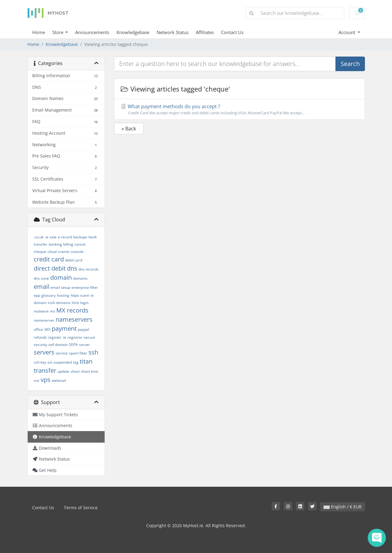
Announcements (92, 32)
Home (39, 32)
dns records (88, 269)
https (75, 295)
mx (52, 311)
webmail (59, 380)
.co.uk (39, 237)
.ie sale (51, 237)
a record (65, 237)
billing (68, 244)
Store (58, 32)
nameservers (74, 319)
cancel (80, 244)
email (42, 287)
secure (89, 337)
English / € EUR (343, 507)
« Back (129, 129)
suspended (62, 362)
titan (86, 361)
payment (64, 328)
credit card (49, 259)
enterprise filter (85, 287)
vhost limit (90, 371)
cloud (52, 252)
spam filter (78, 353)
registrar (75, 337)
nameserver (44, 320)
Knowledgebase (133, 32)
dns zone (41, 278)
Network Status (173, 32)
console (77, 252)
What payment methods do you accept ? (239, 109)
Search (350, 64)
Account (347, 32)
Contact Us (232, 32)
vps (46, 380)
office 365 (42, 329)
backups (80, 237)
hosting (63, 295)
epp (37, 295)
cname (64, 252)
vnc (37, 380)
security (40, 345)
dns (72, 268)
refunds (40, 337)
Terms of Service (81, 508)
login (84, 303)
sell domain (58, 345)
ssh (93, 352)
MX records (72, 310)
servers (44, 352)
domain (61, 277)
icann (85, 295)
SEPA (73, 345)
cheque (40, 252)
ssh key (40, 362)
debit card (74, 260)
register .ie (57, 337)
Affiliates (205, 32)
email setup (60, 287)
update (63, 371)
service (62, 353)
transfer (45, 370)
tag (76, 362)
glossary (49, 295)
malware (41, 311)
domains (80, 278)
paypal (83, 329)
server (85, 345)
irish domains (59, 303)
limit (75, 303)
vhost (75, 371)
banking (55, 244)
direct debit (50, 268)
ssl (50, 362)
